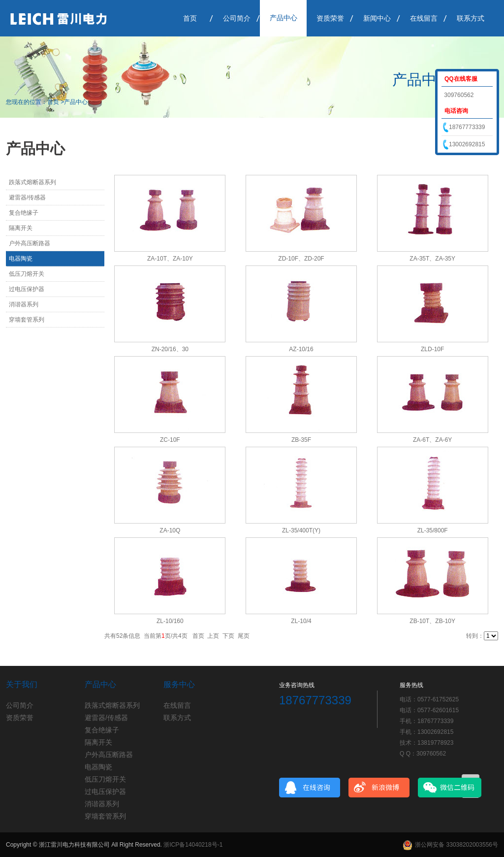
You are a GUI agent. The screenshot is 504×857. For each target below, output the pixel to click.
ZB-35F (301, 440)
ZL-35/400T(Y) (301, 530)
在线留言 (424, 18)
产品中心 (283, 18)
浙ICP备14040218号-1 (193, 845)
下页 (228, 636)
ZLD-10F (432, 349)
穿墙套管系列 (27, 320)
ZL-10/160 (170, 621)
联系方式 (471, 18)
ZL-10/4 (301, 621)
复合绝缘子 (24, 213)
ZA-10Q (170, 530)
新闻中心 (377, 18)
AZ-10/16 (301, 349)
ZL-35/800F (433, 530)
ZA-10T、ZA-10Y (170, 259)
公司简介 (237, 18)
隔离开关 (21, 228)
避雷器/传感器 (27, 198)
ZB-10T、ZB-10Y (432, 621)
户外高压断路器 (30, 243)
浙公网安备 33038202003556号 (450, 845)
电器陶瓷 (21, 259)
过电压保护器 (27, 289)
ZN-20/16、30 (170, 349)
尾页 (244, 636)
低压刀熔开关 (27, 274)
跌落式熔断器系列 (32, 182)
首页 (190, 18)
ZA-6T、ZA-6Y (432, 440)
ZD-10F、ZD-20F (301, 259)
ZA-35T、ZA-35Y (432, 259)
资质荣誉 (330, 18)
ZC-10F (170, 440)
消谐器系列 (24, 304)
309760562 (458, 95)
